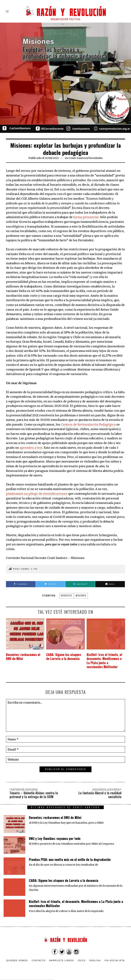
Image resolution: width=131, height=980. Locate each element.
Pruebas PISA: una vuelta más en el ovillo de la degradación (70, 859)
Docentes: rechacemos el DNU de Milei (24, 657)
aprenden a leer (31, 448)
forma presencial (86, 217)
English (95, 960)
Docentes (66, 596)
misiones (81, 596)
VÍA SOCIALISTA (115, 960)
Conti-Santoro (78, 158)
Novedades (96, 158)
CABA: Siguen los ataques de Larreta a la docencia (64, 657)
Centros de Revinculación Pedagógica (88, 424)
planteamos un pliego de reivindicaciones (37, 494)
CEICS (82, 960)
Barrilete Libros (62, 960)
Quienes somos (17, 960)
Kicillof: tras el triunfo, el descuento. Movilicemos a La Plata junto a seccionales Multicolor (104, 661)
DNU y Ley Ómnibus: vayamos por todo (55, 838)
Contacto (39, 960)
